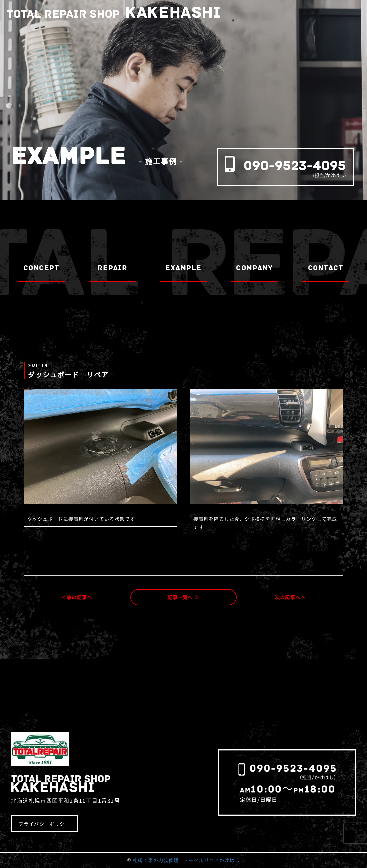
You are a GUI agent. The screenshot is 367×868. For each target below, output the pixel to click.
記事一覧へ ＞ (184, 597)
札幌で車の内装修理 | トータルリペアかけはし (186, 860)
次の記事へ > (290, 597)
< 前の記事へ (77, 597)
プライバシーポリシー (44, 824)
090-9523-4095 (295, 166)
